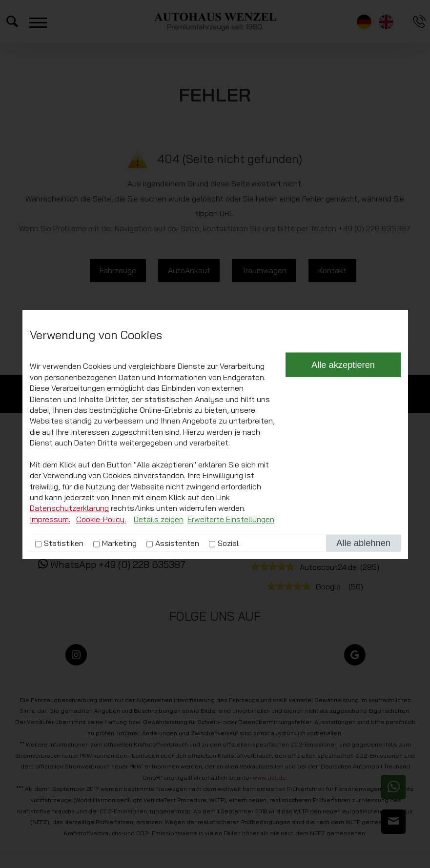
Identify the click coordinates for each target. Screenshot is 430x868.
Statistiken (64, 644)
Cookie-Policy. (101, 620)
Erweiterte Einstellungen (231, 620)
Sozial (228, 644)
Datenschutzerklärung (69, 609)
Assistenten (177, 644)
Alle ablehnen (363, 644)
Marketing (119, 644)
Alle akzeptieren (343, 466)
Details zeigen (159, 620)
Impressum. (50, 620)
